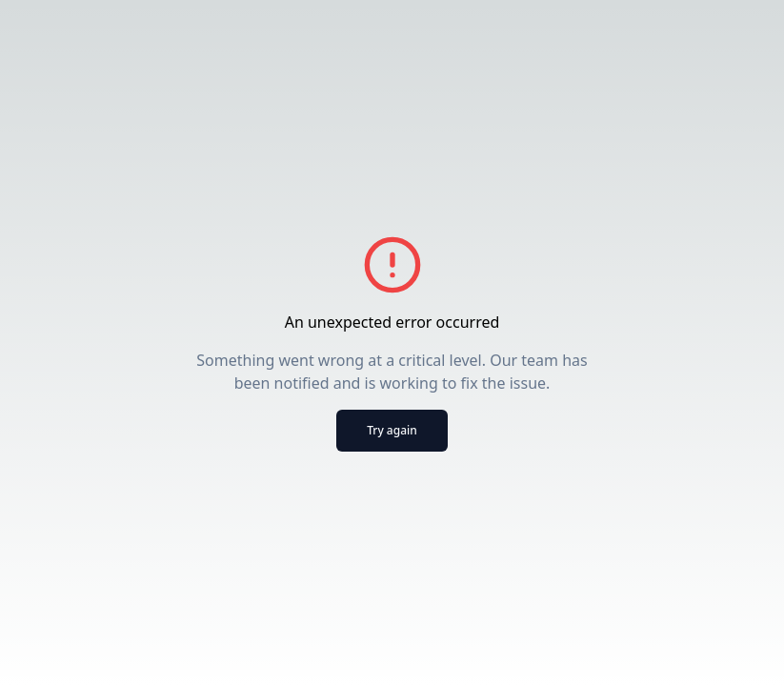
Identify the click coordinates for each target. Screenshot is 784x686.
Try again (392, 430)
